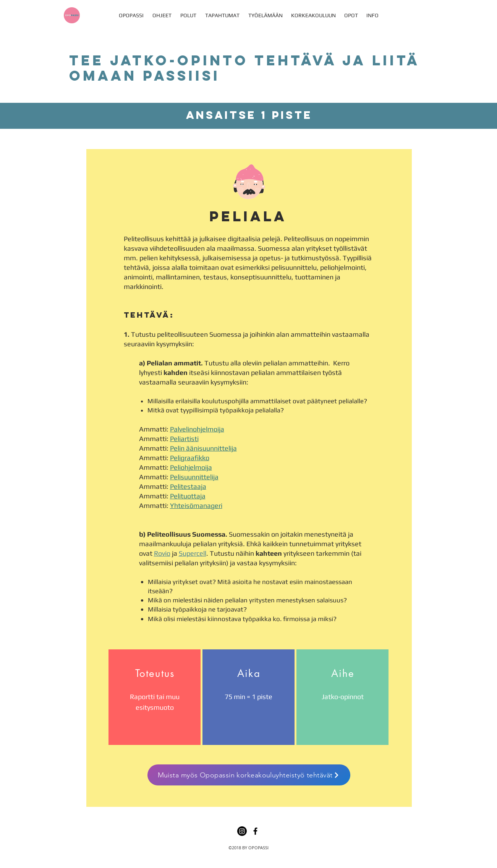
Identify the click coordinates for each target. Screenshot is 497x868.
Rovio (162, 553)
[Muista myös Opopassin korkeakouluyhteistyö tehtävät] (249, 775)
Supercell (193, 553)
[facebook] (255, 831)
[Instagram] (242, 831)
